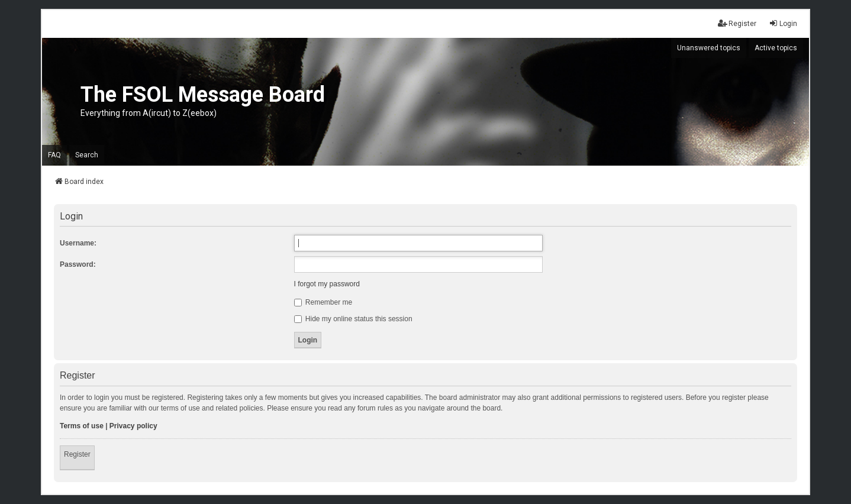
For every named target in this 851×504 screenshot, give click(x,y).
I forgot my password (327, 284)
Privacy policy (133, 426)
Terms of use (82, 426)
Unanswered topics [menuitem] (709, 48)
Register (77, 454)
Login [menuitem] (783, 23)
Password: (78, 264)
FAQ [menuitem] (54, 155)
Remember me (323, 302)
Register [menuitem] (737, 23)
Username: (78, 243)
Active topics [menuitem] (776, 48)
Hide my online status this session (353, 319)
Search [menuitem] (87, 155)
